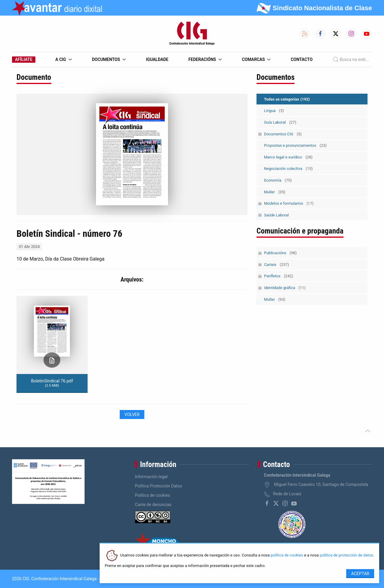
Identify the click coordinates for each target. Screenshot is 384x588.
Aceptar (360, 574)
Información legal (151, 477)
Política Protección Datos (159, 486)
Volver (132, 415)
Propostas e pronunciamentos (295, 145)
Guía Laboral (280, 122)
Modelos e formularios (289, 203)
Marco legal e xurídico (288, 157)
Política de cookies (153, 495)
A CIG (64, 59)
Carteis (276, 265)
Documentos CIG (283, 134)
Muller (275, 192)
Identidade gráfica (285, 288)
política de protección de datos (346, 555)
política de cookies (287, 555)
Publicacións (280, 253)
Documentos (109, 59)
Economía (278, 180)
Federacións (205, 59)
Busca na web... (351, 59)
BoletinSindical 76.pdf (52, 383)
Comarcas (256, 59)
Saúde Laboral (276, 215)
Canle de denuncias (153, 505)
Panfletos (279, 276)
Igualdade (157, 59)
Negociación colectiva (288, 169)
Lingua (274, 111)
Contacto (302, 59)
